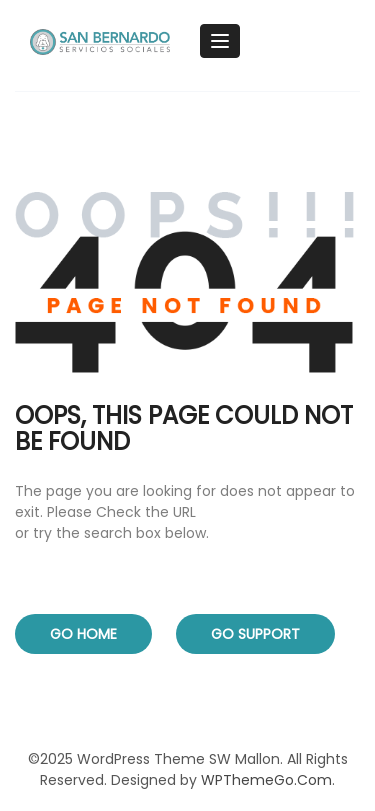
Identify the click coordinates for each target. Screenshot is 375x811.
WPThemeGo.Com (266, 780)
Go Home (83, 634)
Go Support (255, 634)
